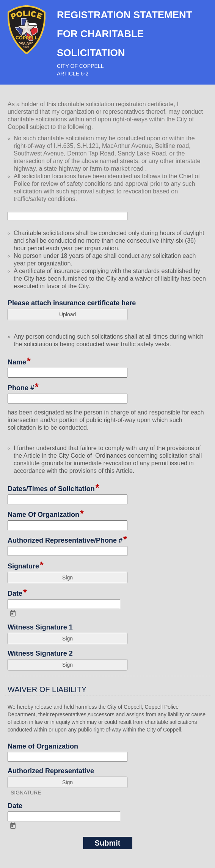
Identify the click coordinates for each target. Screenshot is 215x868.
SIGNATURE (26, 793)
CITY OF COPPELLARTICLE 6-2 (80, 70)
